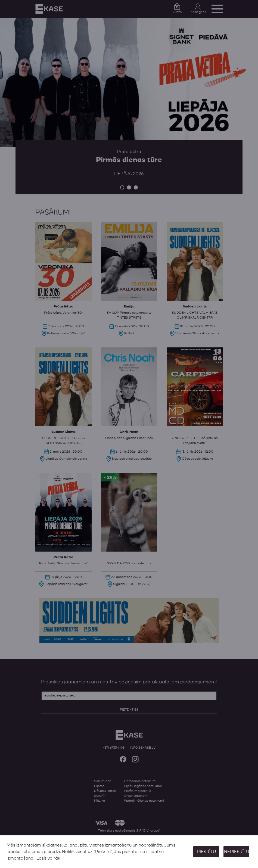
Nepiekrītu (237, 852)
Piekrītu (206, 852)
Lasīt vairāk (48, 858)
